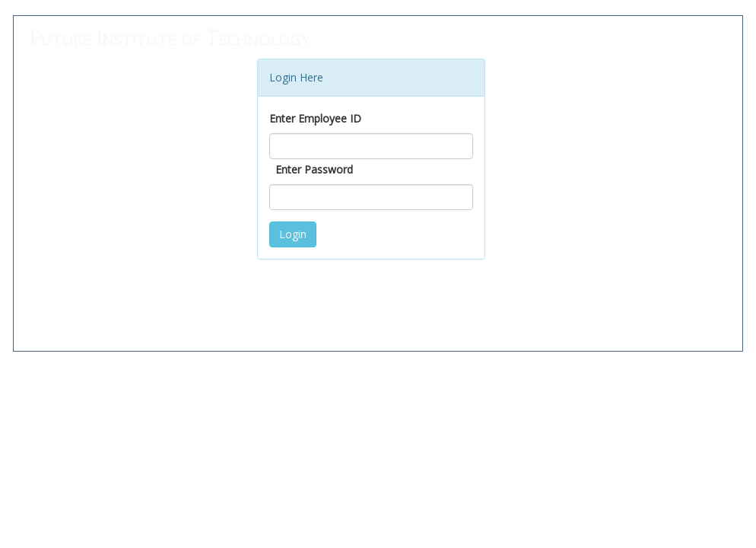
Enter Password (314, 169)
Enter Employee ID (315, 118)
